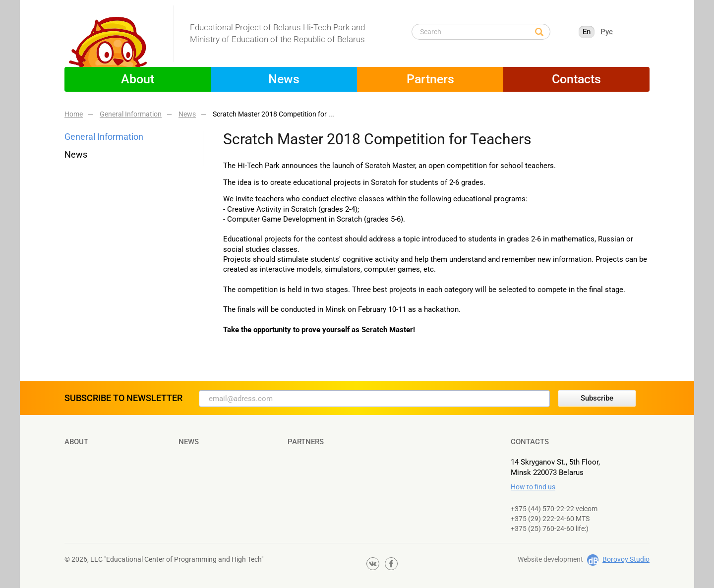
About (138, 79)
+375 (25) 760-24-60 (542, 529)
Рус (607, 32)
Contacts (576, 79)
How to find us (533, 487)
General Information (104, 137)
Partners (430, 79)
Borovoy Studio (626, 559)
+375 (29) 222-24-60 (542, 519)
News (284, 79)
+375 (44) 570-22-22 (542, 509)
